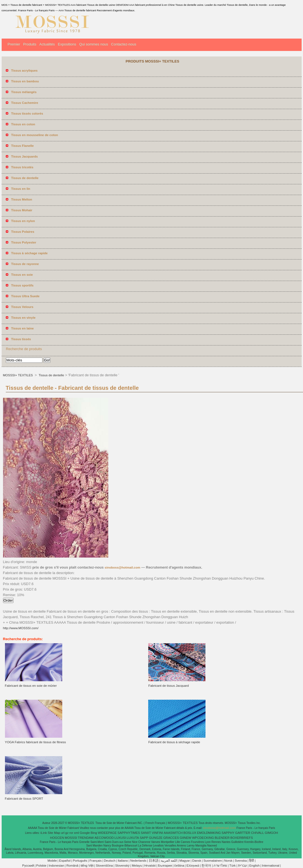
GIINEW (185, 838)
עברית (243, 866)
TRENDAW (86, 838)
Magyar (185, 861)
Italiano (123, 861)
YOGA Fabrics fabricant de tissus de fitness (36, 742)
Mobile (52, 861)
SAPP (144, 838)
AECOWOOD (104, 838)
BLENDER (222, 838)
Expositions (67, 44)
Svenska (241, 861)
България (165, 866)
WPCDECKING (203, 838)
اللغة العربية (169, 861)
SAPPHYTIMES (129, 833)
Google (85, 833)
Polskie (41, 866)
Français (96, 861)
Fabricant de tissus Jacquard (168, 686)
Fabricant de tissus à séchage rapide (174, 742)
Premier (14, 44)
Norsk (228, 861)
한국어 (206, 866)
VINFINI (157, 833)
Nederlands (138, 861)
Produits (30, 44)
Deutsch (110, 861)
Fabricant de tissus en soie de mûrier (31, 686)
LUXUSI (120, 838)
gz (67, 833)
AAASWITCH (173, 833)
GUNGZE (156, 838)
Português (80, 861)
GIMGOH (271, 833)
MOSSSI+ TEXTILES (18, 375)
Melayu (137, 866)
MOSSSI (71, 838)
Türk (233, 866)
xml (77, 833)
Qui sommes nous (94, 44)
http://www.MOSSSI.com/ (21, 628)
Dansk (197, 861)
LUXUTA (133, 838)
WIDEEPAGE (107, 833)
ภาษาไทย (220, 866)
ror (71, 833)
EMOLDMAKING (209, 833)
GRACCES (171, 838)
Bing (94, 833)
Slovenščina (104, 866)
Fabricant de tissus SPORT (24, 799)
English (255, 866)
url (63, 833)
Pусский (28, 866)
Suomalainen (213, 861)
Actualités (47, 44)
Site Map (54, 833)
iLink (44, 833)
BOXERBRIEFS (242, 838)
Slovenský (122, 866)
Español (65, 861)
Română (72, 866)
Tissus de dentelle (51, 375)
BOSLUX (190, 833)
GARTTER (243, 833)
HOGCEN (57, 838)
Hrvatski (150, 866)
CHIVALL (257, 833)
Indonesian (56, 866)
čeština (179, 866)
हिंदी (251, 861)
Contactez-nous (124, 44)
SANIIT (146, 833)
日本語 (154, 861)
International (271, 866)
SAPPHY (228, 833)
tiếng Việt (87, 866)
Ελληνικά (193, 866)
